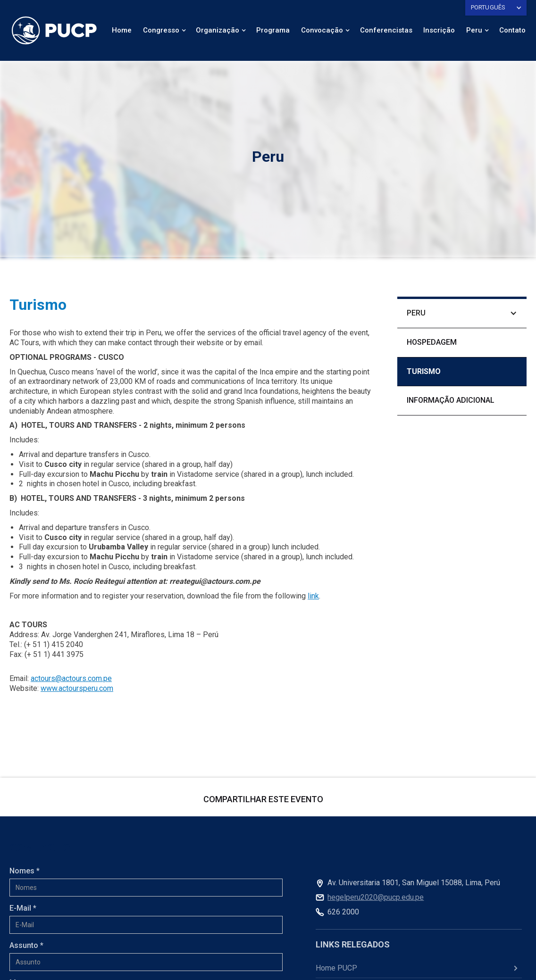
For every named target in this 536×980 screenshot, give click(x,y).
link (313, 596)
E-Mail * (23, 908)
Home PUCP (336, 968)
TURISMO (424, 371)
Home (122, 30)
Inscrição (439, 30)
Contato (512, 30)
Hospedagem (432, 342)
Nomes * (25, 871)
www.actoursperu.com (77, 688)
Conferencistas (386, 30)
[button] (496, 8)
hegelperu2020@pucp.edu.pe (376, 897)
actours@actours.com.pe (71, 678)
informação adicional (451, 400)
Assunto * (26, 945)
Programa (273, 30)
